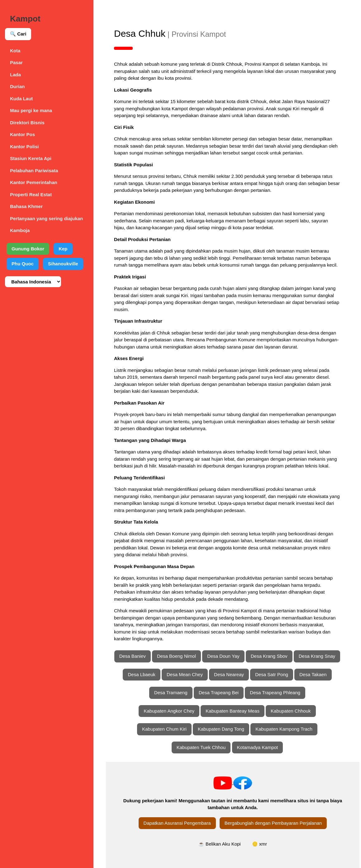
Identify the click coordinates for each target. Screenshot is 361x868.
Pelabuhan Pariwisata (34, 171)
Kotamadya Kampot (258, 747)
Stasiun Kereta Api (31, 158)
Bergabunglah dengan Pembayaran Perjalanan (273, 823)
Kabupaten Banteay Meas (233, 711)
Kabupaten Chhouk (291, 711)
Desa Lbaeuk (141, 674)
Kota (15, 51)
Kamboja (20, 230)
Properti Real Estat (31, 194)
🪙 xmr (259, 844)
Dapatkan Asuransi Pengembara (177, 823)
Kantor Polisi (24, 147)
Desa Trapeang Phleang (275, 693)
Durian (17, 86)
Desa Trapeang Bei (219, 693)
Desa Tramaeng (171, 693)
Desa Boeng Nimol (176, 656)
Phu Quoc (23, 264)
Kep (63, 249)
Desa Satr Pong (272, 674)
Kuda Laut (21, 99)
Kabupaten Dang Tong (221, 729)
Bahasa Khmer (26, 206)
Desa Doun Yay (223, 656)
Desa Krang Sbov (269, 656)
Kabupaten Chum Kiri (164, 729)
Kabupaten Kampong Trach (284, 729)
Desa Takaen (313, 674)
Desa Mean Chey (185, 674)
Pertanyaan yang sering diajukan (46, 218)
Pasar (16, 62)
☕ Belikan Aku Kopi (220, 844)
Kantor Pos (22, 134)
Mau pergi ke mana (31, 110)
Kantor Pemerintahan (34, 182)
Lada (15, 75)
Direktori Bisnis (27, 123)
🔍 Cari (18, 34)
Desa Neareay (229, 674)
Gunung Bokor (28, 249)
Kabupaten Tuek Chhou (201, 747)
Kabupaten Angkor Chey (169, 711)
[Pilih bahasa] (33, 282)
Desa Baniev (133, 656)
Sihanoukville (63, 264)
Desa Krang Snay (317, 656)
